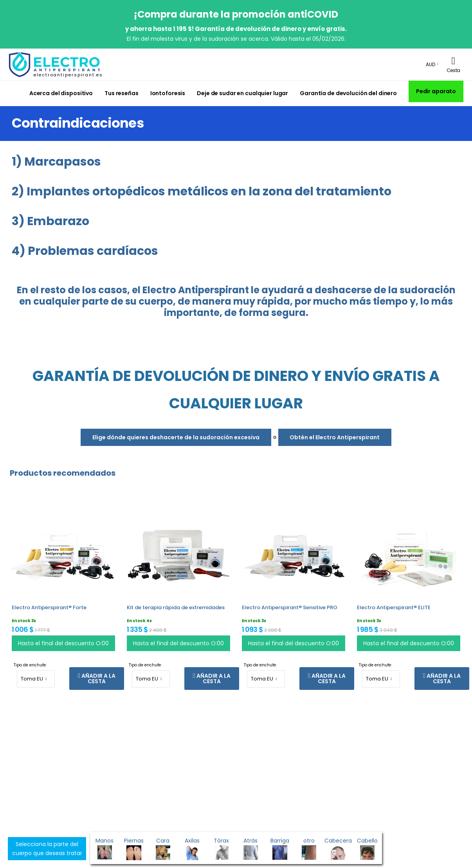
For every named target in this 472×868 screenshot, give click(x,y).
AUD (431, 64)
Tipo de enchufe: (30, 665)
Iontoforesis (168, 93)
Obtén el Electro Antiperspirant (335, 437)
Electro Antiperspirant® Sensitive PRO (290, 607)
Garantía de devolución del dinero (348, 93)
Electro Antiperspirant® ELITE (394, 607)
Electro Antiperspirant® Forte (49, 607)
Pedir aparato (436, 91)
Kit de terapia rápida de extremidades (176, 607)
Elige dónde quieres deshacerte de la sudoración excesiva (176, 437)
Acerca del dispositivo (61, 93)
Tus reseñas (122, 93)
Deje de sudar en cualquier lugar (242, 93)
